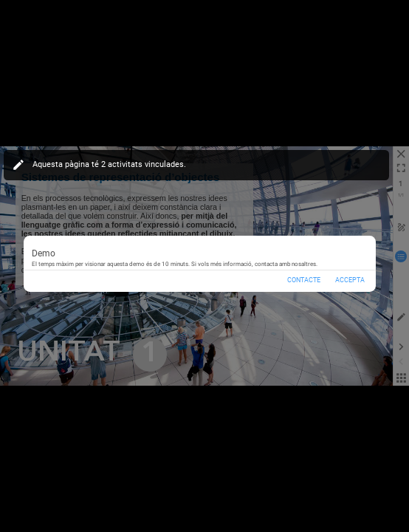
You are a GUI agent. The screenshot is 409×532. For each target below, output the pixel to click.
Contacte (304, 280)
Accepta (350, 280)
